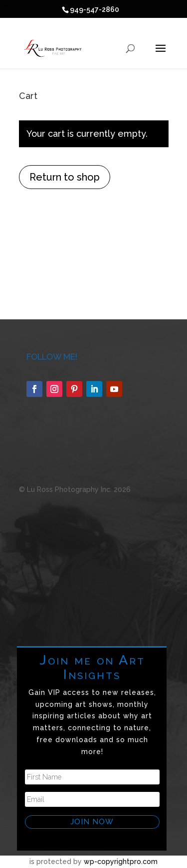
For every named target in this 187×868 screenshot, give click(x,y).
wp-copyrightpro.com (121, 862)
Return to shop (65, 177)
